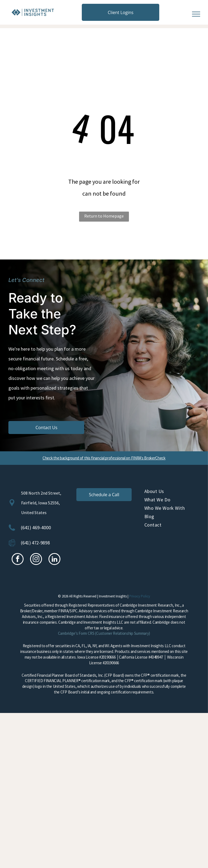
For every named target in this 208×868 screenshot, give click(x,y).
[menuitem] (172, 492)
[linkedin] (54, 560)
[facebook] (18, 560)
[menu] (196, 14)
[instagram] (36, 560)
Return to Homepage (104, 216)
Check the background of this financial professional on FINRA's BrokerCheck (104, 458)
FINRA (63, 611)
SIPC (74, 611)
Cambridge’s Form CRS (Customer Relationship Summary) (104, 633)
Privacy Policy (140, 596)
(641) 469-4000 (36, 527)
